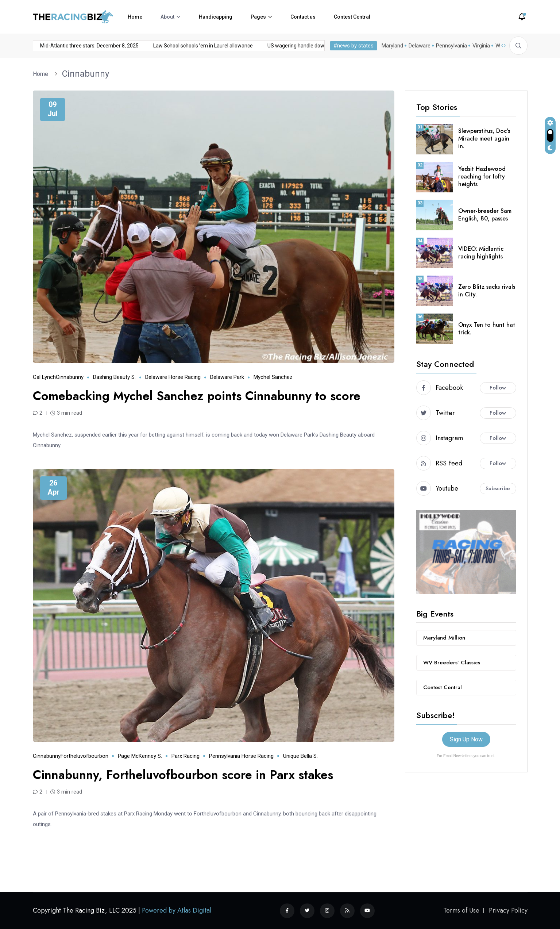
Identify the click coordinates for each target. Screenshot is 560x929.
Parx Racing (186, 756)
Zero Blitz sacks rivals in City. (487, 291)
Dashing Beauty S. (114, 377)
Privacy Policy (508, 910)
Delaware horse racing (173, 377)
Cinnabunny (86, 74)
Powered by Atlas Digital (177, 910)
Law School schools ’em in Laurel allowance (133, 46)
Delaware (420, 46)
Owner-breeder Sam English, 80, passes (485, 215)
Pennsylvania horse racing (241, 756)
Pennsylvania (451, 46)
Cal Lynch (44, 377)
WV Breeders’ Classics (452, 663)
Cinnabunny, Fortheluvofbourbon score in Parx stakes (183, 775)
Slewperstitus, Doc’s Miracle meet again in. (484, 139)
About (167, 17)
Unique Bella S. (300, 756)
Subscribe (498, 488)
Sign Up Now (466, 739)
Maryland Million (444, 638)
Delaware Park (227, 377)
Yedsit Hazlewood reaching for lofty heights (482, 176)
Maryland (392, 46)
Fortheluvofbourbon (84, 756)
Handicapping (216, 17)
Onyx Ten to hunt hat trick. (487, 329)
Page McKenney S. (140, 756)
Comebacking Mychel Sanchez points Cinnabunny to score (197, 396)
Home (135, 17)
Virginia (481, 46)
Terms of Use (461, 910)
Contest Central (352, 17)
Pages (258, 17)
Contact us (303, 17)
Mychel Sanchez (273, 377)
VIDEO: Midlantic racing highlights (481, 253)
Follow (498, 388)
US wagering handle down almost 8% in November (255, 46)
